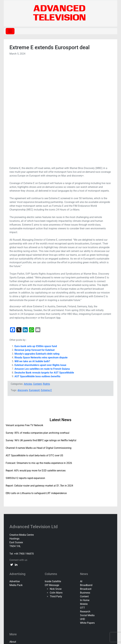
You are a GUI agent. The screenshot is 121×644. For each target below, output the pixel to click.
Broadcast (86, 487)
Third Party (56, 495)
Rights (46, 282)
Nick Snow (56, 487)
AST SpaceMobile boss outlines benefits (37, 275)
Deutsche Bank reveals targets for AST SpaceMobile (44, 271)
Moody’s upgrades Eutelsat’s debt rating (37, 252)
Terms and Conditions (22, 555)
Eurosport (34, 288)
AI (81, 480)
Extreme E (46, 288)
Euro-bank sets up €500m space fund (36, 244)
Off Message (52, 483)
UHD (83, 517)
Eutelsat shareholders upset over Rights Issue (40, 263)
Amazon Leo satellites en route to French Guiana (42, 267)
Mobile (84, 502)
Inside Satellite (53, 480)
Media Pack (16, 483)
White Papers (87, 521)
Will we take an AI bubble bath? (32, 259)
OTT (82, 506)
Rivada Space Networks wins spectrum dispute (41, 256)
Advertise (15, 480)
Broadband (86, 483)
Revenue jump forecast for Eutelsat (35, 248)
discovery (23, 288)
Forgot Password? (60, 616)
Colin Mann (56, 491)
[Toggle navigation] (10, 31)
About (13, 540)
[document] (60, 609)
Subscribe (15, 547)
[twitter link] (12, 463)
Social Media (87, 513)
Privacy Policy (17, 551)
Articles (28, 282)
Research (85, 510)
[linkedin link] (16, 463)
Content (37, 282)
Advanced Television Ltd (34, 425)
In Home (85, 498)
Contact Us (16, 544)
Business (85, 491)
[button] (60, 575)
